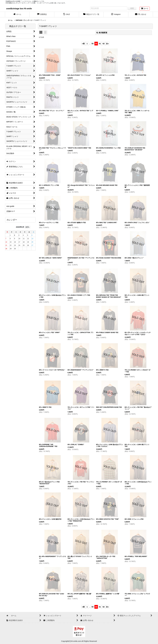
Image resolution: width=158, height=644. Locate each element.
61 (100, 44)
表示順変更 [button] (102, 33)
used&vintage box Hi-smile (19, 8)
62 (104, 44)
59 (93, 44)
